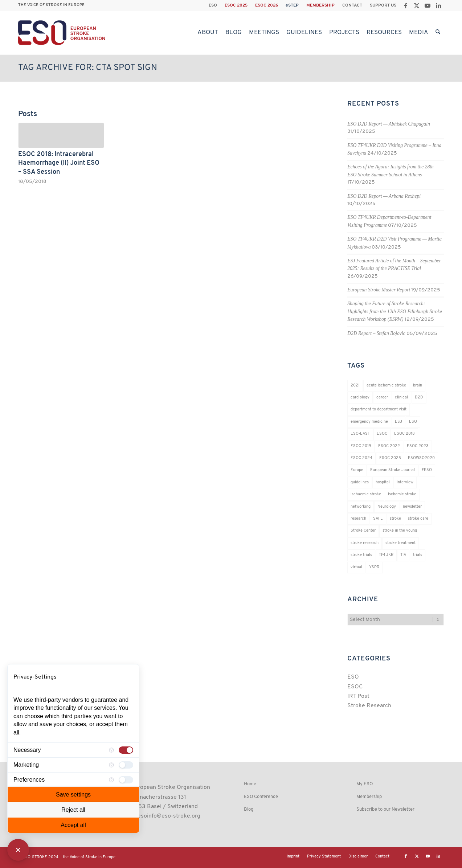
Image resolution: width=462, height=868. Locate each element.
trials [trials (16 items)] (418, 555)
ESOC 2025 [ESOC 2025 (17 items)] (390, 458)
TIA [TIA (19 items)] (403, 555)
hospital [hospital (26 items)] (383, 482)
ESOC (355, 687)
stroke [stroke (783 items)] (395, 519)
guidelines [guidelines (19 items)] (360, 482)
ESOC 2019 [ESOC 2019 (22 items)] (361, 446)
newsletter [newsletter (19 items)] (412, 507)
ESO (213, 5)
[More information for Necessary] (111, 750)
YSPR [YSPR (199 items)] (374, 567)
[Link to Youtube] (427, 5)
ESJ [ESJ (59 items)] (398, 422)
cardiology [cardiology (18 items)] (360, 398)
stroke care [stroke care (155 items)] (418, 519)
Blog (249, 809)
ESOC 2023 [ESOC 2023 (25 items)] (418, 446)
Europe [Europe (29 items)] (357, 470)
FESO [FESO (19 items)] (427, 470)
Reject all (73, 810)
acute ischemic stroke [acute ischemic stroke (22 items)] (386, 386)
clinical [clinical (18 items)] (401, 398)
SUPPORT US (383, 5)
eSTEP (292, 5)
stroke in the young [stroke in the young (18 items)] (400, 531)
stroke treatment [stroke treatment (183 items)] (400, 543)
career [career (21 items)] (382, 398)
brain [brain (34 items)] (418, 386)
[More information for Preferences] (111, 780)
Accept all (73, 825)
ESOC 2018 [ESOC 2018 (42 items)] (404, 434)
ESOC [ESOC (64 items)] (382, 434)
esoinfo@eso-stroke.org (169, 816)
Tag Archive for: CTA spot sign (88, 68)
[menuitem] (213, 5)
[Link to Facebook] (406, 5)
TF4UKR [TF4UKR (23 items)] (386, 555)
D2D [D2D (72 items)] (419, 398)
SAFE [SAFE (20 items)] (378, 519)
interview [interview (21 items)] (405, 482)
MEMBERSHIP (320, 5)
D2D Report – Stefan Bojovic (376, 333)
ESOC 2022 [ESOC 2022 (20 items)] (389, 446)
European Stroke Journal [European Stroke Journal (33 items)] (393, 470)
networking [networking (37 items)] (361, 507)
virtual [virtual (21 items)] (356, 567)
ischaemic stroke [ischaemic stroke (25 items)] (366, 494)
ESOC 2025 (236, 5)
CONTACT (352, 5)
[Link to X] (416, 5)
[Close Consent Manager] (18, 850)
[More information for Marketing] (111, 765)
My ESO (365, 784)
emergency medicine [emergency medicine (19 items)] (369, 422)
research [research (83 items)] (358, 519)
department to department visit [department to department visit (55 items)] (379, 410)
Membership (369, 797)
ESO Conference (261, 797)
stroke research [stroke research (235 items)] (365, 543)
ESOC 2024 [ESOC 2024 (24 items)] (361, 458)
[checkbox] (126, 750)
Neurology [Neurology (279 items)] (387, 507)
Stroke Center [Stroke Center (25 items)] (363, 531)
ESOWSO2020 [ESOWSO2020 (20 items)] (421, 458)
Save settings (73, 795)
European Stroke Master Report (379, 290)
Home (250, 784)
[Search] (438, 33)
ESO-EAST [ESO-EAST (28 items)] (360, 434)
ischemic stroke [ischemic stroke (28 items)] (402, 494)
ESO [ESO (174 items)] (413, 422)
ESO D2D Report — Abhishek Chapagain (389, 124)
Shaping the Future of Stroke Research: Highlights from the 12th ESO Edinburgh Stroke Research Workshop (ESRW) (395, 311)
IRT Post (358, 696)
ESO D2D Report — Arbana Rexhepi (384, 196)
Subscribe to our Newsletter (385, 809)
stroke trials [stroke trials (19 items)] (361, 555)
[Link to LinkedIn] (438, 5)
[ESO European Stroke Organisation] (63, 33)
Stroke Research (369, 706)
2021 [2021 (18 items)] (355, 386)
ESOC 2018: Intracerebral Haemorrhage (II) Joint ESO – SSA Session (59, 163)
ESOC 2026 (267, 5)
